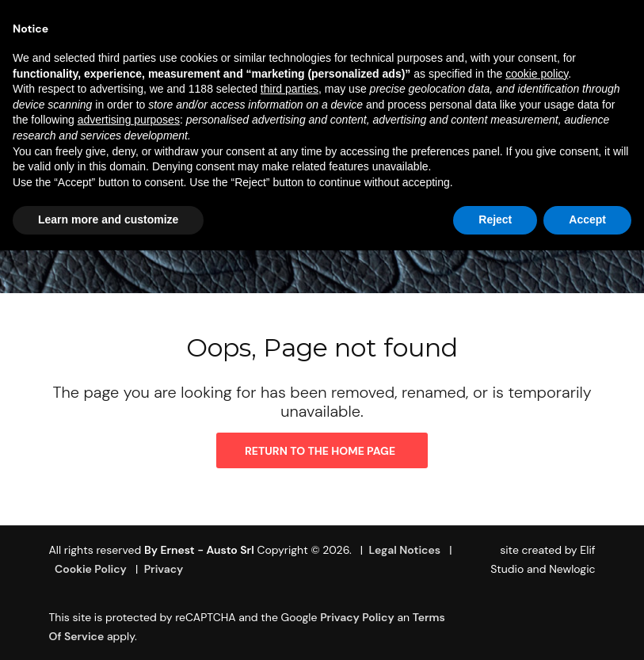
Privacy (164, 569)
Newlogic (572, 569)
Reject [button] (495, 219)
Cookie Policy (91, 569)
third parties (290, 89)
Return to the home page (320, 451)
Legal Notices (405, 550)
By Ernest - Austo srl (199, 550)
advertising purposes (129, 120)
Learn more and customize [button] (108, 219)
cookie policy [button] (537, 74)
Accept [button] (587, 219)
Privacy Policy (357, 617)
